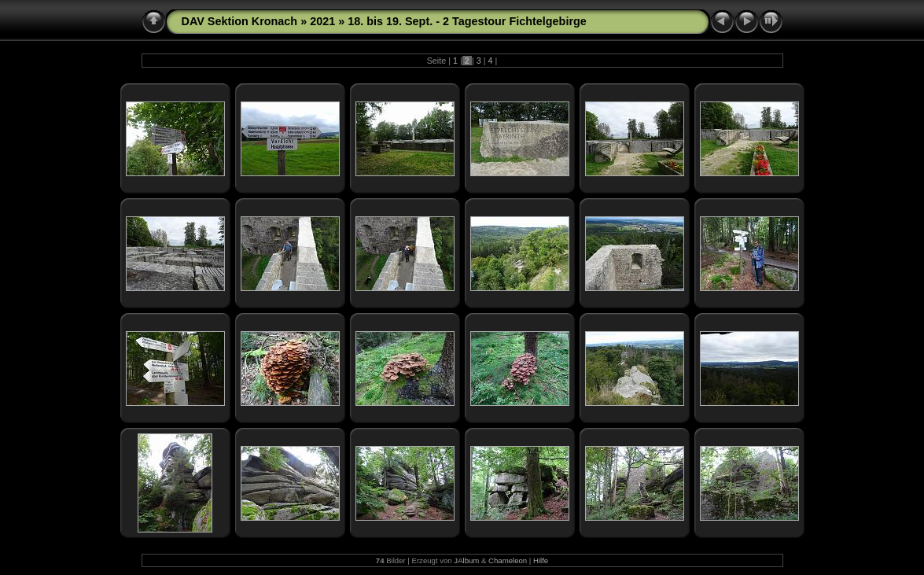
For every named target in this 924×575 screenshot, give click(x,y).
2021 (322, 21)
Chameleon (508, 560)
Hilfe (541, 560)
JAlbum (466, 560)
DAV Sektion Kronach (240, 21)
